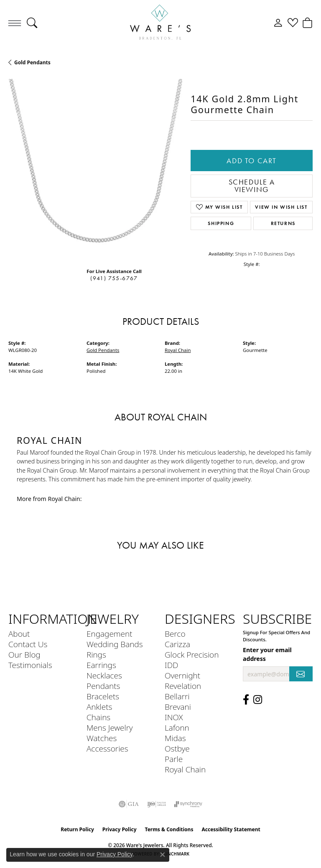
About (19, 634)
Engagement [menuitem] (109, 634)
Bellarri (177, 696)
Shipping (221, 223)
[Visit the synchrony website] (188, 804)
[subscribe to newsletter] (301, 674)
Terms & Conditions (169, 829)
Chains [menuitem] (98, 717)
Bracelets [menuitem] (103, 696)
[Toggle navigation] (15, 23)
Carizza (177, 644)
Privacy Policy (120, 829)
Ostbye (177, 748)
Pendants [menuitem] (103, 686)
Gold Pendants (32, 62)
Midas (175, 738)
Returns (283, 223)
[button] (32, 23)
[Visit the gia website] (129, 804)
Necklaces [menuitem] (104, 675)
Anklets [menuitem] (99, 707)
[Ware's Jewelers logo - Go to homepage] (160, 23)
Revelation (183, 686)
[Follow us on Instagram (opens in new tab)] (258, 700)
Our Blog (24, 654)
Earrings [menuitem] (101, 665)
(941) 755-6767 (114, 278)
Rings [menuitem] (96, 654)
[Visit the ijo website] (157, 804)
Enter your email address (267, 654)
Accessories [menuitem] (107, 748)
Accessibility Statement (231, 829)
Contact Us (28, 644)
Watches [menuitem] (102, 738)
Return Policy (77, 829)
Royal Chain (178, 350)
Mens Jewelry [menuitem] (110, 728)
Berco (175, 634)
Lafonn (177, 728)
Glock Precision (192, 654)
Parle (174, 759)
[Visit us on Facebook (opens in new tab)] (246, 700)
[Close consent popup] (163, 855)
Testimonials (30, 665)
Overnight (182, 675)
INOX (174, 717)
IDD (172, 665)
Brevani (178, 707)
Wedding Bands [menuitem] (115, 644)
